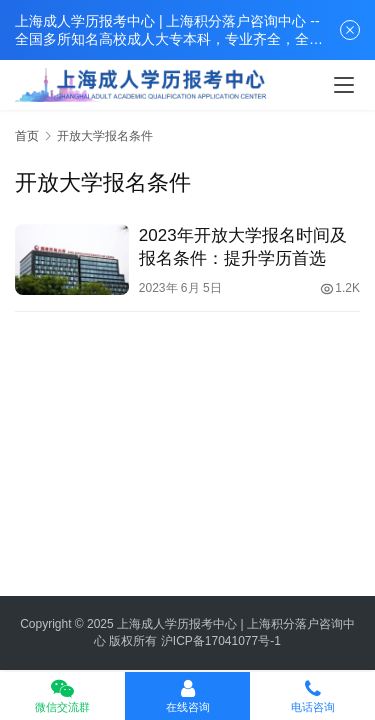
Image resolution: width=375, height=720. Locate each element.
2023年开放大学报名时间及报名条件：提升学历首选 (243, 247)
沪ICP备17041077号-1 (221, 641)
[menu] (344, 85)
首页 (27, 136)
